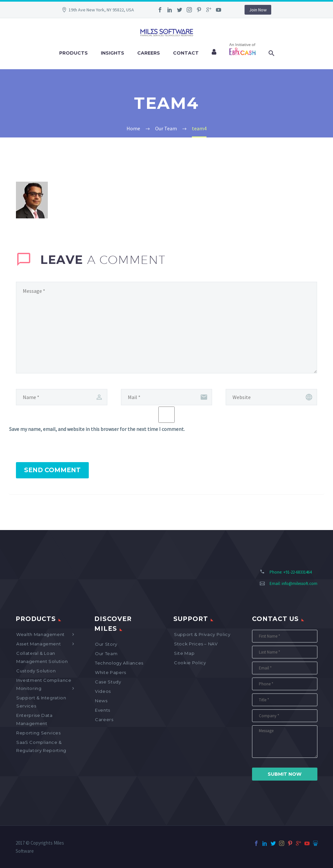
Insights (113, 53)
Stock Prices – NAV (196, 644)
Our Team (106, 654)
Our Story (106, 644)
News (101, 701)
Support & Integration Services (41, 702)
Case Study (108, 682)
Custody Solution (36, 671)
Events (103, 710)
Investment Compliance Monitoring (44, 684)
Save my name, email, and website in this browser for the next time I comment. (97, 429)
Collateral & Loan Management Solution (42, 657)
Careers (149, 53)
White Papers (111, 672)
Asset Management (39, 644)
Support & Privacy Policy (202, 634)
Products (73, 53)
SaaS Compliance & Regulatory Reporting (41, 746)
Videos (103, 691)
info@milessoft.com (300, 583)
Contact (186, 53)
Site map (184, 653)
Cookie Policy (190, 663)
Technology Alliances (119, 663)
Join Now (258, 10)
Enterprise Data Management (34, 719)
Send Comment (52, 470)
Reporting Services (39, 733)
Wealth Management (40, 634)
